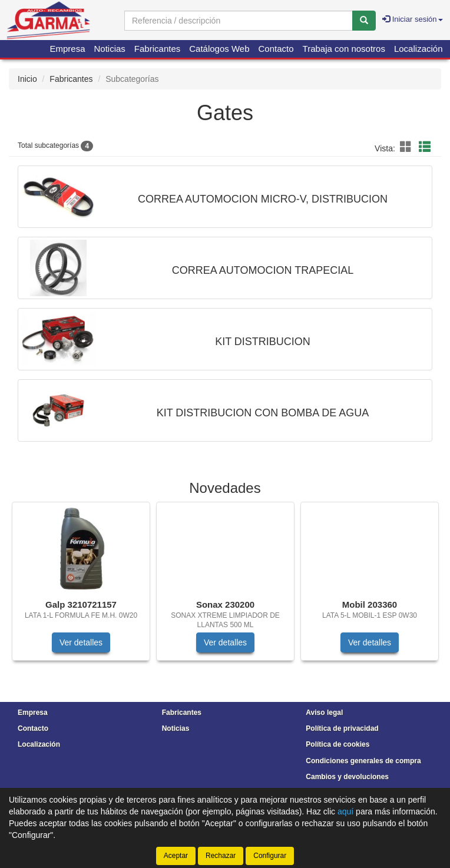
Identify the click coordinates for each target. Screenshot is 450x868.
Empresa (67, 49)
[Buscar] (364, 21)
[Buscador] (239, 21)
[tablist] (225, 587)
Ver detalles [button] (81, 642)
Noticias (110, 49)
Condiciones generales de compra (363, 761)
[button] (408, 147)
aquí (345, 811)
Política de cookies (337, 744)
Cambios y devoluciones (347, 777)
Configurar (270, 856)
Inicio (27, 79)
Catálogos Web (219, 49)
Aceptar (176, 856)
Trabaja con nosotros (344, 49)
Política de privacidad (342, 728)
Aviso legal (324, 713)
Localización (418, 49)
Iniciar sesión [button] (412, 19)
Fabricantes (157, 49)
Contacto (276, 49)
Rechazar (221, 856)
